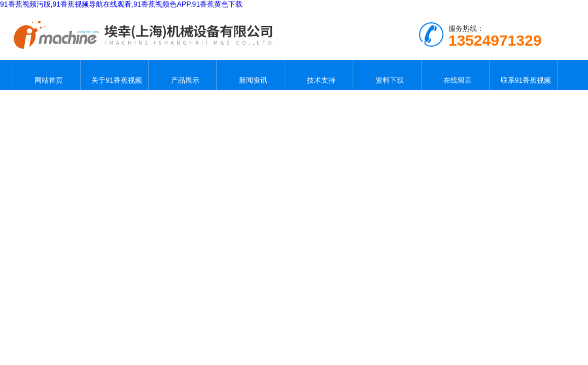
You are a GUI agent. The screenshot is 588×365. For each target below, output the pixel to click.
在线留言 (455, 75)
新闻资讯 (251, 75)
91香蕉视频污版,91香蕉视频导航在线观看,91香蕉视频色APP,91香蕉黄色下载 (121, 4)
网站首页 (46, 75)
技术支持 (319, 75)
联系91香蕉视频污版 (524, 75)
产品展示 (183, 75)
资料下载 (387, 75)
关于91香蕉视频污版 (114, 75)
